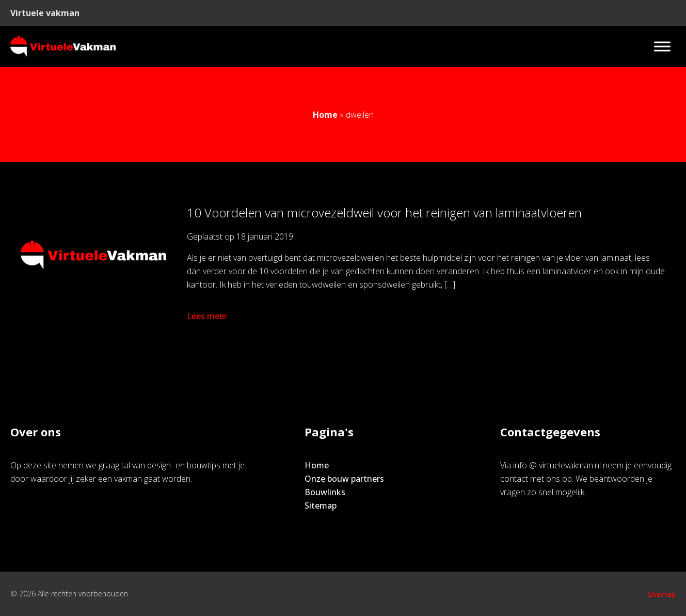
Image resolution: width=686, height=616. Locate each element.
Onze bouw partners (344, 479)
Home (325, 115)
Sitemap (321, 506)
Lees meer (208, 316)
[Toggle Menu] (662, 46)
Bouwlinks (325, 492)
